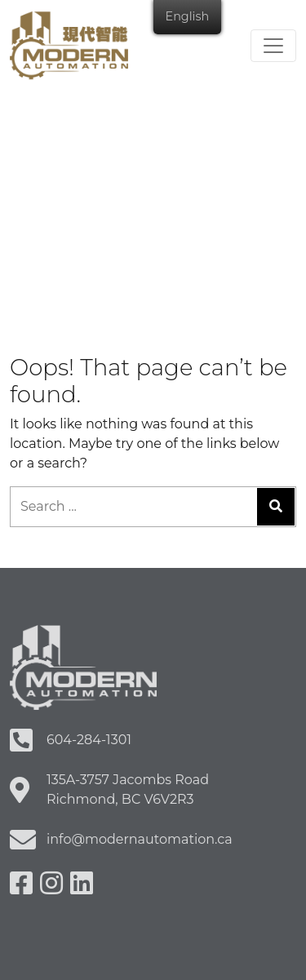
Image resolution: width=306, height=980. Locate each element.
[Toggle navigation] (273, 46)
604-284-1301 (89, 740)
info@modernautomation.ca (140, 839)
